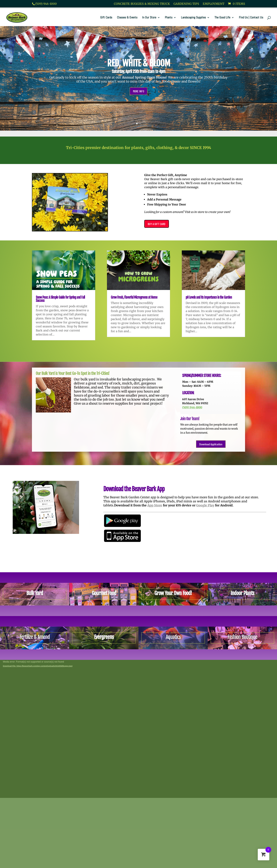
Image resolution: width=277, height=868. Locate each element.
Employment (214, 4)
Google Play (205, 506)
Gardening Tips (186, 4)
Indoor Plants (242, 593)
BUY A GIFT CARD (157, 224)
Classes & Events (127, 18)
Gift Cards (106, 18)
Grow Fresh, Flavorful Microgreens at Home (134, 297)
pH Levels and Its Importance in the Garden (209, 297)
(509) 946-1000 (46, 4)
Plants (169, 18)
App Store (155, 506)
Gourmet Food (104, 593)
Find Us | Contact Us (251, 18)
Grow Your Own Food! (173, 593)
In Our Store (149, 18)
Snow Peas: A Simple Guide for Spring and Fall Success (60, 299)
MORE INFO (138, 91)
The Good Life (222, 18)
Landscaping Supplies (193, 18)
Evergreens (104, 637)
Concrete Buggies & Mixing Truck (142, 4)
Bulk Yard (35, 593)
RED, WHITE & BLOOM (139, 63)
